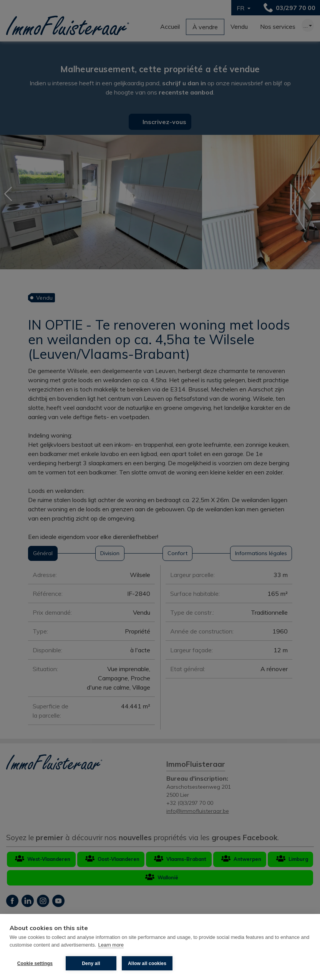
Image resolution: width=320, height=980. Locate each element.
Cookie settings (35, 963)
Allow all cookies (147, 963)
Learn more (111, 945)
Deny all (91, 963)
